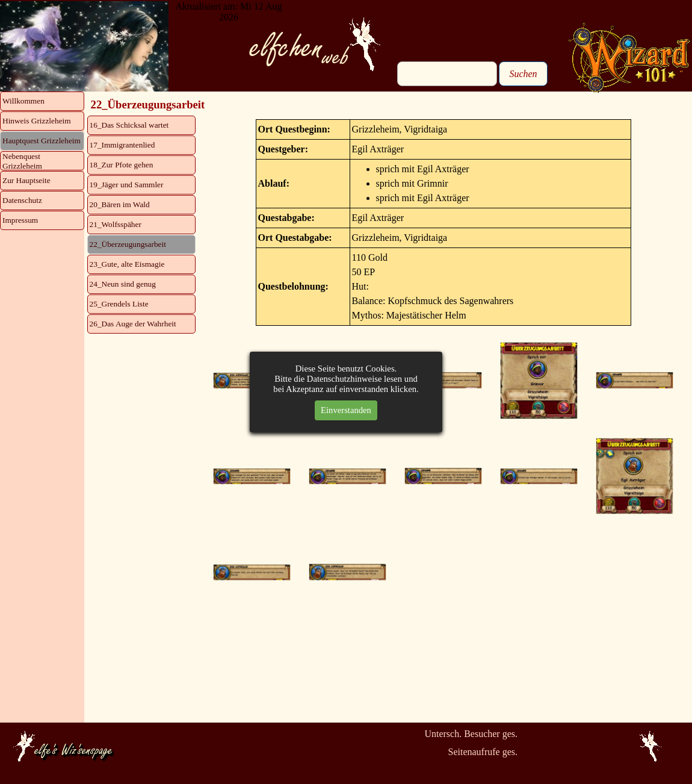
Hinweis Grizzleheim (37, 121)
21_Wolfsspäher (116, 224)
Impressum (20, 220)
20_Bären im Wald (120, 204)
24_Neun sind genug (123, 284)
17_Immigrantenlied (122, 145)
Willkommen (23, 101)
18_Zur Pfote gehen (122, 165)
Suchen (523, 74)
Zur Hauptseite (26, 180)
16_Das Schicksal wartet (129, 125)
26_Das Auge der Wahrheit (133, 324)
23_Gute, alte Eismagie (127, 264)
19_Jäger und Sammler (127, 185)
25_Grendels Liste (119, 304)
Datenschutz (22, 200)
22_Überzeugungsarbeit (128, 244)
